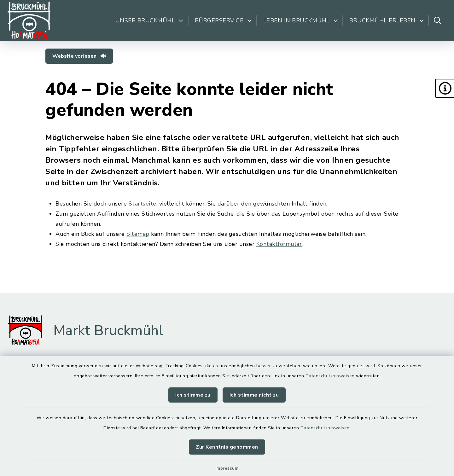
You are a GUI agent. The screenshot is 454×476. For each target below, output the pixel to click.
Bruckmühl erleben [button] (387, 20)
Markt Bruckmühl (108, 331)
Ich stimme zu (193, 395)
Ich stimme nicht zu (254, 395)
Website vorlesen (79, 56)
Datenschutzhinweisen (330, 376)
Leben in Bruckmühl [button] (301, 20)
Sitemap (138, 234)
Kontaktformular (279, 244)
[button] (445, 88)
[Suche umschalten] (438, 20)
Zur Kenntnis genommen (227, 447)
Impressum (227, 468)
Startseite (143, 204)
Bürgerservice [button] (223, 20)
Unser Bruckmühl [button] (149, 20)
